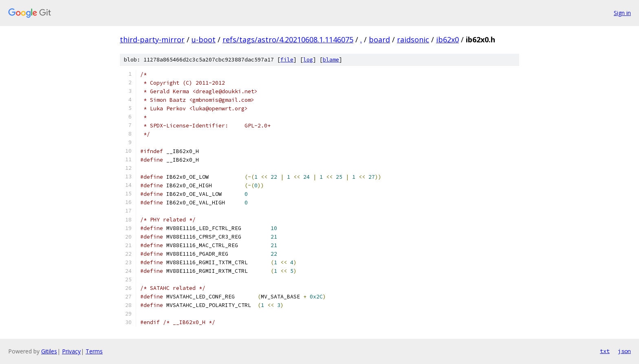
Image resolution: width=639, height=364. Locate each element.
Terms (94, 351)
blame (331, 60)
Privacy (71, 351)
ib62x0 (447, 39)
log (308, 60)
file (287, 60)
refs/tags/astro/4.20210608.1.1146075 (288, 39)
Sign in (622, 13)
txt (605, 351)
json (624, 351)
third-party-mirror (152, 39)
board (379, 39)
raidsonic (413, 39)
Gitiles (49, 351)
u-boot (204, 39)
